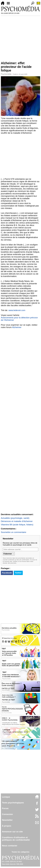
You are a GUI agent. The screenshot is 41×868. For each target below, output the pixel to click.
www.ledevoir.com (17, 310)
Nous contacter (10, 846)
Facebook (7, 573)
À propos (7, 826)
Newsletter (7, 820)
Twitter (18, 573)
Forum (5, 808)
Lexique (6, 797)
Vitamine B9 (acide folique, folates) (17, 525)
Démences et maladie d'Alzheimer (17, 521)
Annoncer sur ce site (12, 832)
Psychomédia (6, 74)
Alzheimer (17, 327)
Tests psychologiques (13, 803)
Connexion (7, 814)
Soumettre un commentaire (14, 532)
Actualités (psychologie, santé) (15, 518)
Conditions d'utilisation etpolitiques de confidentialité (16, 839)
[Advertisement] (20, 38)
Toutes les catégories (20, 852)
